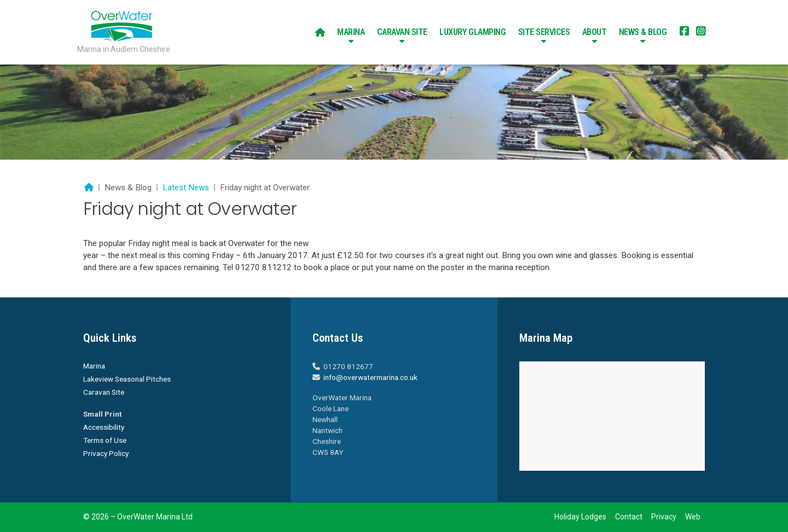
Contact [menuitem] (629, 517)
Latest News (186, 188)
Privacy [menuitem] (664, 517)
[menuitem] (320, 32)
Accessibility (104, 427)
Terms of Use (105, 440)
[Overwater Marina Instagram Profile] (701, 32)
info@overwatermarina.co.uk (370, 377)
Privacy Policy (106, 453)
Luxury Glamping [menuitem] (473, 32)
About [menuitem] (595, 32)
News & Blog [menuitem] (643, 32)
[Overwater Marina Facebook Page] (685, 32)
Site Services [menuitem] (544, 32)
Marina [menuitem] (351, 32)
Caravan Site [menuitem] (402, 32)
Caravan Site (104, 392)
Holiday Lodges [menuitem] (580, 517)
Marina (94, 366)
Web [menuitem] (693, 517)
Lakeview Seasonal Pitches (127, 379)
